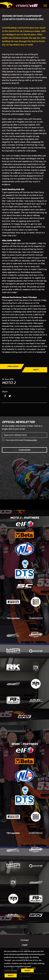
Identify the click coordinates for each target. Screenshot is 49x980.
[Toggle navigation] (45, 5)
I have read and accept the (21, 440)
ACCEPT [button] (27, 970)
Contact (25, 940)
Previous (13, 366)
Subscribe (24, 450)
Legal (24, 945)
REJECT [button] (11, 976)
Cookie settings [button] (11, 970)
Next (36, 370)
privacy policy (32, 440)
